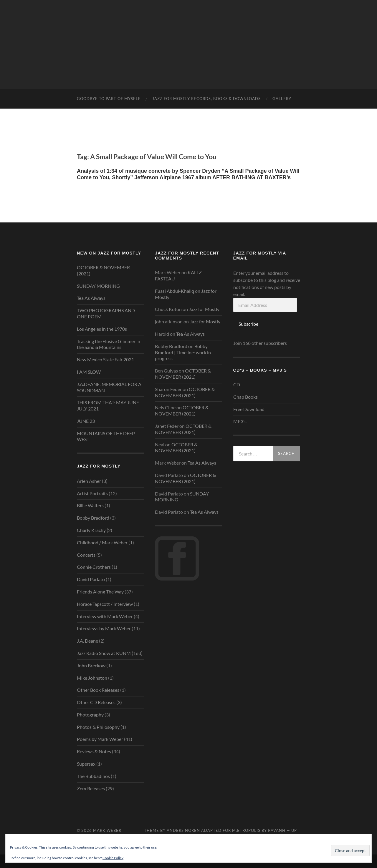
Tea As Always (91, 298)
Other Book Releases (98, 690)
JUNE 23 (86, 421)
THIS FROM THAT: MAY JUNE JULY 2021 (108, 405)
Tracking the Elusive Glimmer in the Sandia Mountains (109, 344)
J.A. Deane (87, 641)
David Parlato (91, 579)
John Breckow (91, 665)
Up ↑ (296, 830)
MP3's (240, 421)
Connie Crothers (94, 567)
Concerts (86, 555)
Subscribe (248, 324)
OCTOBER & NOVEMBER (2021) (103, 270)
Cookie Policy (113, 858)
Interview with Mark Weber (105, 616)
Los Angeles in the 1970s (102, 329)
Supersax (86, 764)
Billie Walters (90, 505)
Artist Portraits (92, 493)
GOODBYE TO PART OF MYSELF (109, 99)
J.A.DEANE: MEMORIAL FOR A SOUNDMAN (109, 387)
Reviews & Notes (94, 751)
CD (237, 384)
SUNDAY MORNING (98, 286)
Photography (90, 715)
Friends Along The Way (100, 592)
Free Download (249, 409)
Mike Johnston (92, 678)
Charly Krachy (91, 530)
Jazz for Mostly (204, 309)
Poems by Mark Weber (100, 739)
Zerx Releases (91, 788)
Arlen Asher (89, 481)
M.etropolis (246, 830)
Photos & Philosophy (98, 727)
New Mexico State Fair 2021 (105, 359)
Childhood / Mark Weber (102, 542)
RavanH (277, 830)
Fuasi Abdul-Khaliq (175, 291)
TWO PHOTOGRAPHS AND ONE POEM (106, 313)
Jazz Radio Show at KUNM (104, 653)
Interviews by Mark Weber (104, 628)
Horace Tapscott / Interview (105, 604)
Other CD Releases (96, 702)
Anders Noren (183, 830)
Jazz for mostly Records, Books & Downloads (206, 99)
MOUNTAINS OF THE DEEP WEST (106, 436)
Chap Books (245, 397)
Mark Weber (107, 830)
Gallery (282, 99)
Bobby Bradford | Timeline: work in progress (183, 352)
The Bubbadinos (93, 776)
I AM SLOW (89, 372)
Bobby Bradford (93, 518)
